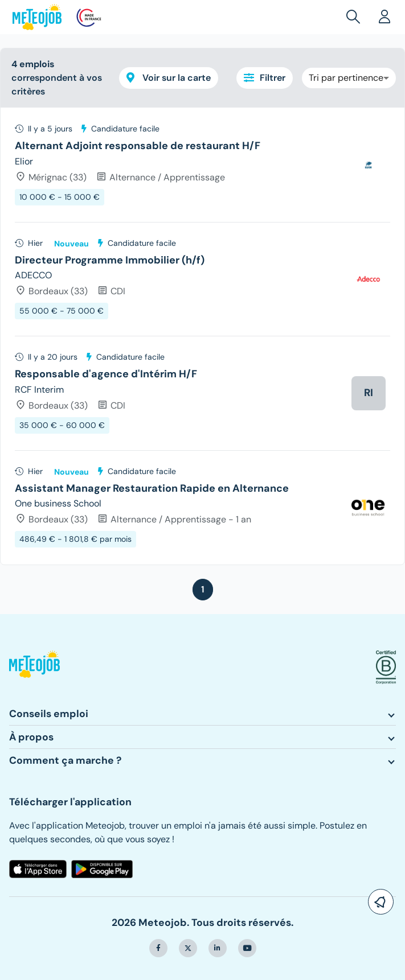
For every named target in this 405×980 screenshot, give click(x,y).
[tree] (202, 336)
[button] (355, 17)
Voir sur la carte (169, 78)
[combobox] (349, 78)
